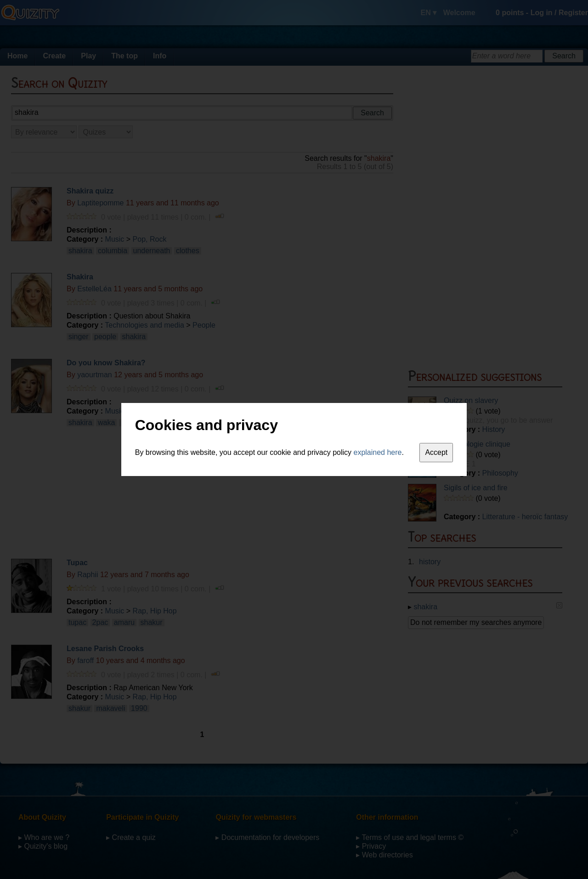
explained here (378, 452)
